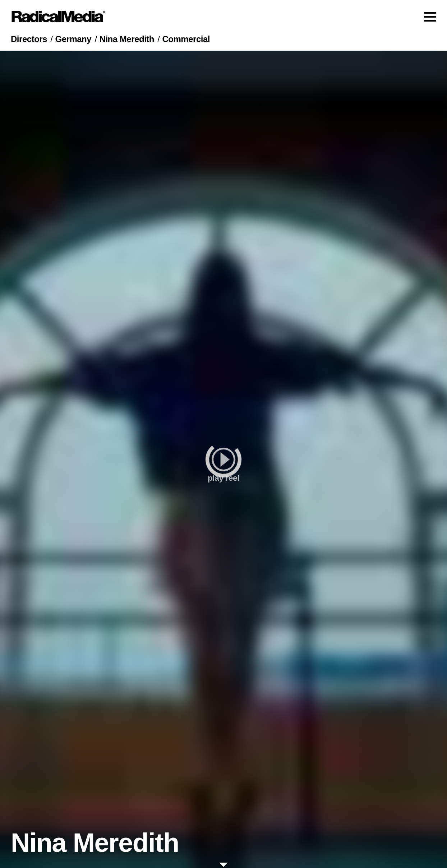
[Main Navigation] (223, 17)
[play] (223, 459)
